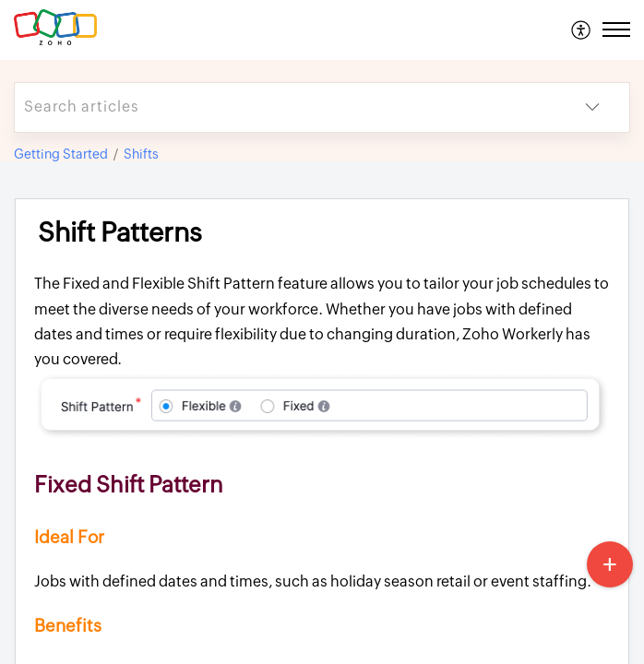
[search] (285, 107)
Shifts (141, 154)
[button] (582, 30)
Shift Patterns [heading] (120, 232)
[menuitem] (582, 30)
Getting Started (61, 154)
